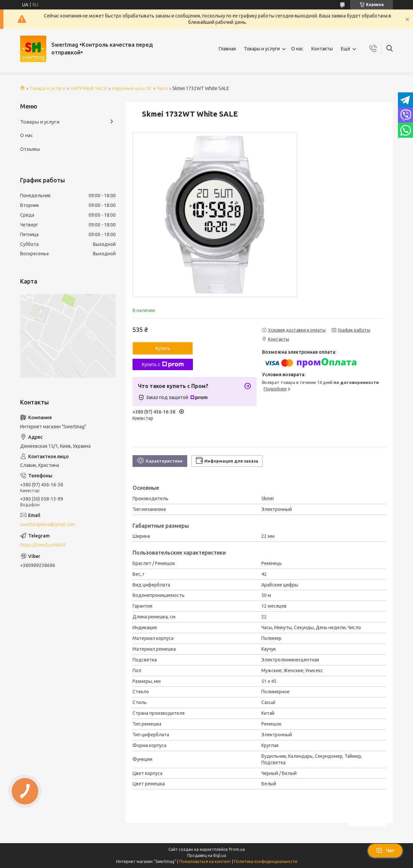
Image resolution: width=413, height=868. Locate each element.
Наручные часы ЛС (132, 88)
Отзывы (30, 149)
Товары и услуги (262, 49)
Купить (163, 348)
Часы (162, 88)
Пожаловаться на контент (205, 861)
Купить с (163, 364)
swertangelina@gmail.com (48, 524)
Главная (227, 49)
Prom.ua (237, 849)
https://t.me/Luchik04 (43, 545)
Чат (385, 851)
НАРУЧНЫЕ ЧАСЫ (89, 88)
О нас (297, 49)
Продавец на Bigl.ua (207, 855)
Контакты (322, 49)
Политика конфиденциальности (266, 861)
